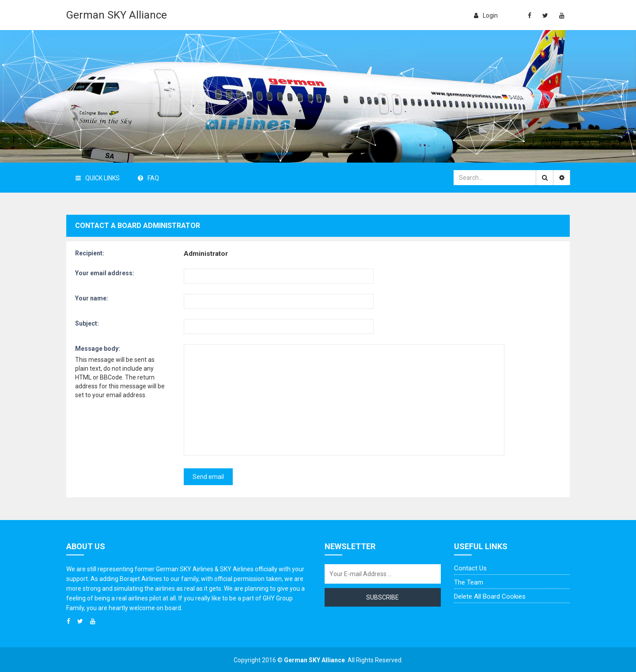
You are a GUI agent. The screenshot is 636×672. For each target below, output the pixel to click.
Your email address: (105, 273)
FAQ (148, 178)
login (486, 15)
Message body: (98, 349)
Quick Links (98, 178)
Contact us (470, 568)
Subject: (87, 323)
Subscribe (382, 597)
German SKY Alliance (117, 15)
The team (469, 582)
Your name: (92, 298)
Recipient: (90, 253)
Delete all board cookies (490, 596)
